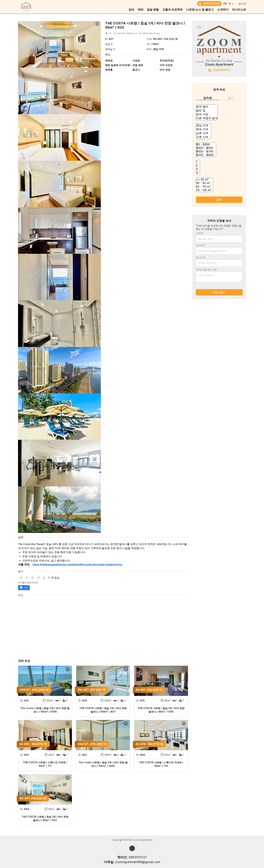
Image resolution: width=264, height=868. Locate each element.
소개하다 (223, 9)
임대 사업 (207, 114)
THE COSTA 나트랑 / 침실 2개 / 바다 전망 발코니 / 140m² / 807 (103, 710)
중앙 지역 (204, 126)
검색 (219, 200)
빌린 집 (207, 110)
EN (225, 4)
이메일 (201, 245)
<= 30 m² (205, 180)
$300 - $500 (206, 148)
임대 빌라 (207, 107)
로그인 (242, 4)
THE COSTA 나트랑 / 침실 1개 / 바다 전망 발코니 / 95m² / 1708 (161, 710)
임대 (131, 9)
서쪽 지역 (204, 137)
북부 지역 (204, 129)
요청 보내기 (219, 292)
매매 (141, 9)
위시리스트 (239, 9)
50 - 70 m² (205, 187)
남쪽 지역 (204, 133)
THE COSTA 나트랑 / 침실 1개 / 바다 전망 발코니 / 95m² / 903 (45, 818)
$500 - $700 (206, 151)
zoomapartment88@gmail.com (138, 862)
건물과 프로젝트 (173, 9)
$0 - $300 (206, 144)
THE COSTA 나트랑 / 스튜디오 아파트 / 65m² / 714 (161, 764)
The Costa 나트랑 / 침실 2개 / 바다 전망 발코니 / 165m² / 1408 (103, 764)
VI (230, 4)
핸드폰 (201, 257)
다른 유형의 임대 (207, 118)
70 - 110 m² (205, 190)
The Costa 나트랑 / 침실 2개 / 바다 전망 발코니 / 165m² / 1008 (45, 710)
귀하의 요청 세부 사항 (207, 270)
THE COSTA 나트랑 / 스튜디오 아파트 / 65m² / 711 (45, 764)
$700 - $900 (206, 155)
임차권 (208, 98)
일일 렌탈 (153, 9)
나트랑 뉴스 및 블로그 (200, 9)
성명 (199, 233)
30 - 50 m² (205, 183)
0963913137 (209, 4)
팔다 (231, 98)
